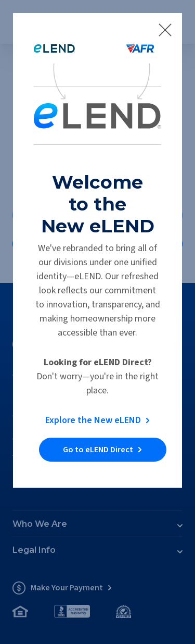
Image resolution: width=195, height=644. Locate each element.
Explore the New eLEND (93, 420)
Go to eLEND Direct (98, 450)
